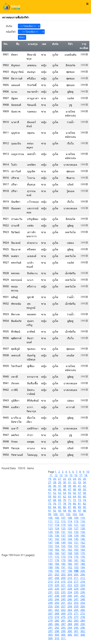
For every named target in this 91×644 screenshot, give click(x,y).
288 (70, 624)
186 (70, 564)
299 (64, 631)
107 (64, 518)
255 (51, 606)
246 (70, 599)
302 (83, 631)
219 (51, 585)
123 (51, 528)
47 (70, 489)
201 (51, 575)
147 (51, 543)
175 (76, 557)
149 (64, 543)
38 (65, 486)
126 (70, 528)
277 (76, 617)
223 (76, 585)
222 (70, 585)
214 (57, 582)
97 (80, 511)
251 (64, 603)
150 (70, 543)
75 (50, 504)
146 (83, 539)
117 (51, 525)
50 (85, 489)
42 (85, 486)
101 (62, 514)
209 (64, 578)
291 (51, 628)
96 (75, 511)
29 (60, 482)
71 (70, 500)
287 (64, 624)
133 (76, 532)
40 (75, 486)
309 (51, 638)
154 (57, 546)
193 (76, 567)
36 (55, 486)
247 (76, 599)
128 (83, 528)
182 (83, 560)
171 (51, 557)
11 (51, 475)
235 (76, 592)
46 (65, 489)
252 (70, 603)
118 (57, 525)
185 (64, 564)
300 (70, 631)
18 (86, 475)
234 (70, 592)
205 (76, 575)
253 (76, 603)
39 (70, 486)
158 (83, 546)
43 (50, 489)
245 (64, 599)
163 (76, 550)
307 (76, 635)
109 (76, 518)
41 (80, 486)
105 (51, 518)
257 (64, 606)
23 (70, 479)
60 (55, 497)
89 (80, 507)
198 (70, 571)
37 (60, 486)
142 (57, 539)
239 (64, 596)
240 (70, 596)
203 (64, 575)
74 (85, 500)
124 (57, 528)
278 (83, 617)
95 (70, 511)
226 (57, 589)
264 (70, 610)
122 (83, 525)
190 (57, 567)
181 (76, 560)
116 (83, 521)
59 (50, 497)
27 (50, 482)
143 (64, 539)
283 (76, 621)
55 (70, 493)
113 (64, 521)
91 (50, 511)
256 (57, 606)
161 (64, 550)
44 (55, 489)
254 (83, 603)
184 (57, 564)
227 (64, 589)
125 (64, 528)
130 (57, 532)
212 (83, 578)
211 (76, 578)
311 (64, 638)
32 (75, 482)
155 (64, 546)
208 (57, 578)
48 (75, 489)
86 (65, 507)
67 (50, 500)
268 (57, 614)
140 (83, 536)
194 (83, 567)
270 (70, 614)
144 (70, 539)
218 (83, 582)
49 (80, 489)
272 (83, 614)
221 (64, 585)
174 (70, 557)
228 (70, 589)
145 (76, 539)
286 (57, 624)
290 (83, 624)
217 (76, 582)
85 (60, 507)
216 (70, 582)
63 (70, 497)
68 (55, 500)
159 (51, 550)
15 (71, 475)
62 (65, 497)
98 (85, 511)
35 (50, 486)
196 (57, 571)
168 (70, 553)
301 (76, 631)
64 (75, 497)
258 (70, 606)
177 (51, 560)
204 (70, 575)
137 (64, 536)
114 (70, 521)
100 (56, 514)
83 (50, 507)
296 (83, 628)
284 (83, 621)
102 (69, 514)
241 (76, 596)
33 (80, 482)
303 (51, 635)
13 (61, 475)
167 (64, 553)
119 (64, 525)
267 (51, 614)
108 (70, 518)
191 (64, 567)
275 (64, 617)
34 (85, 482)
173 (64, 557)
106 (57, 518)
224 (83, 585)
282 (70, 621)
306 (70, 635)
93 (60, 511)
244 (57, 599)
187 (76, 564)
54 (65, 493)
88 (75, 507)
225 (51, 589)
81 (80, 504)
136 (57, 536)
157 (76, 546)
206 (83, 575)
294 (70, 628)
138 (70, 536)
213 (51, 582)
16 (76, 475)
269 (64, 614)
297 (51, 631)
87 (70, 507)
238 (57, 596)
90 (85, 507)
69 (60, 500)
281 (64, 621)
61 (60, 497)
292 (57, 628)
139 (76, 536)
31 (70, 482)
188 (83, 564)
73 (80, 500)
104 (81, 514)
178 (57, 560)
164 (83, 550)
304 (57, 635)
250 (57, 603)
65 (80, 497)
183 (51, 564)
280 (57, 621)
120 (70, 525)
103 (75, 514)
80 (75, 504)
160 (57, 550)
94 (65, 511)
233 (64, 592)
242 (83, 596)
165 (51, 553)
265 (76, 610)
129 (51, 532)
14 (66, 475)
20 (55, 479)
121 (76, 525)
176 (83, 557)
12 (56, 475)
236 (83, 592)
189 (51, 567)
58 (85, 493)
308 (83, 635)
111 (51, 521)
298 (57, 631)
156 (70, 546)
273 (51, 617)
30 (65, 482)
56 (75, 493)
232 (57, 592)
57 (80, 493)
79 (70, 504)
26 (85, 479)
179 (64, 560)
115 (76, 521)
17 (81, 475)
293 (64, 628)
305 (64, 635)
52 (55, 493)
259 (76, 606)
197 (64, 571)
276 (70, 617)
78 (65, 504)
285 (51, 624)
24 (75, 479)
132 (70, 532)
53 (60, 493)
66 (85, 497)
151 (76, 543)
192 (70, 567)
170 (83, 553)
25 (80, 479)
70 (65, 500)
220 (57, 585)
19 (50, 479)
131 (64, 532)
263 (64, 610)
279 (51, 621)
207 (51, 578)
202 (57, 575)
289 (76, 624)
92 (55, 511)
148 (57, 543)
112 (57, 521)
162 (70, 550)
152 (83, 543)
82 (85, 504)
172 (57, 557)
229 (76, 589)
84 (55, 507)
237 (51, 596)
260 (83, 606)
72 (75, 500)
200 (83, 571)
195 (51, 571)
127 (76, 528)
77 (60, 504)
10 (88, 472)
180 (70, 560)
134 (83, 532)
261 (51, 610)
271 (76, 614)
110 (83, 518)
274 (57, 617)
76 (55, 504)
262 (57, 610)
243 (51, 599)
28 (55, 482)
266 (83, 610)
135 (51, 536)
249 (51, 603)
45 (60, 489)
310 (57, 638)
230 (83, 589)
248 (83, 599)
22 (65, 479)
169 (76, 553)
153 (51, 546)
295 (76, 628)
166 (57, 553)
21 (60, 479)
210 (70, 578)
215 (64, 582)
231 (51, 592)
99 (50, 514)
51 (50, 493)
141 (51, 539)
